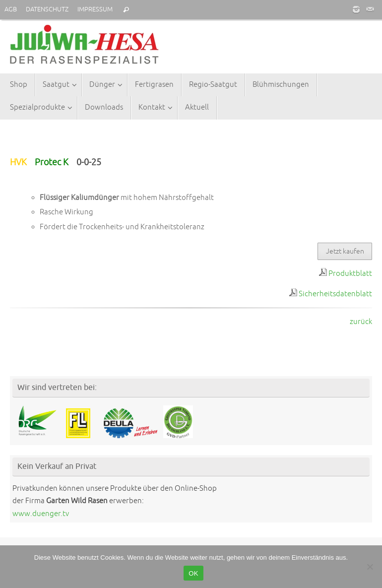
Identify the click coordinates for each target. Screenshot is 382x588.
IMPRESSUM (95, 9)
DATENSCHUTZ (47, 9)
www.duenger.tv (41, 514)
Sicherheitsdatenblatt (335, 294)
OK (193, 573)
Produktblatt (350, 274)
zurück (361, 322)
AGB (11, 9)
